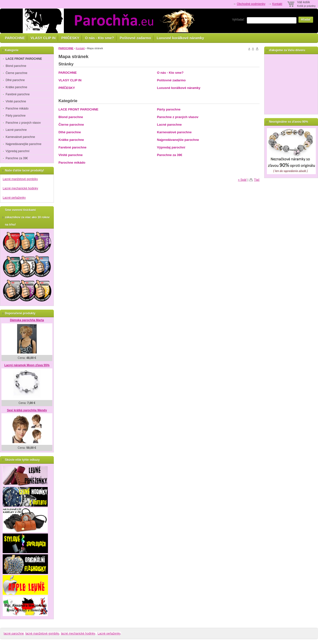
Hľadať (306, 20)
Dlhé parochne (70, 132)
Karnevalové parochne (174, 132)
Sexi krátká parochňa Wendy (27, 410)
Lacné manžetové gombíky (20, 179)
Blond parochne (71, 117)
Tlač (257, 180)
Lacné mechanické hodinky (20, 188)
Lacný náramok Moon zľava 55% (27, 365)
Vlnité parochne (71, 155)
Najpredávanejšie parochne (178, 140)
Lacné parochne (169, 125)
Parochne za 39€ (170, 155)
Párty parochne (169, 109)
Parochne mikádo (72, 163)
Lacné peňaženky (14, 198)
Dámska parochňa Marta (27, 320)
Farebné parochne (72, 147)
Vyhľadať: (238, 20)
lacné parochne (14, 633)
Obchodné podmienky (251, 4)
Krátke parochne (71, 140)
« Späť (242, 180)
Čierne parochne (71, 125)
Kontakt (277, 4)
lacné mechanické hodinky (78, 633)
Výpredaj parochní (171, 147)
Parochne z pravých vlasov (178, 117)
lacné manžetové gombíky (42, 633)
